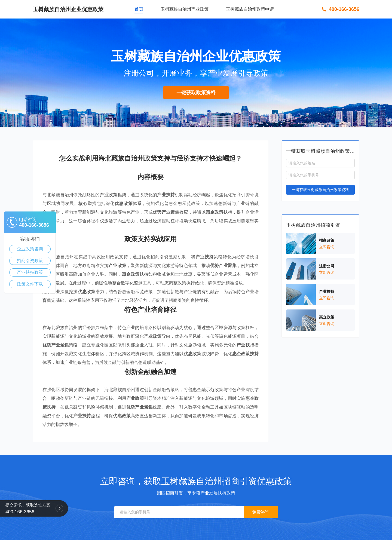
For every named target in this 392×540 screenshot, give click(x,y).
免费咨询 (261, 512)
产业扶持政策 (30, 272)
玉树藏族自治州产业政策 (185, 9)
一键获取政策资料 (196, 93)
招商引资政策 (30, 261)
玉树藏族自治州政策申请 (250, 9)
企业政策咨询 (30, 249)
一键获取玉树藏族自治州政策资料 (320, 190)
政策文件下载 (30, 284)
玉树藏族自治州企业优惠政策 (68, 9)
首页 (139, 9)
